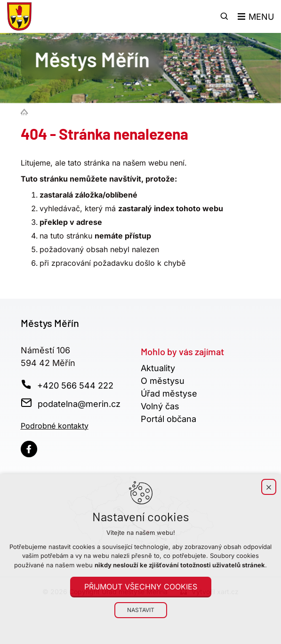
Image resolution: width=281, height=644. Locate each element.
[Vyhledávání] (225, 16)
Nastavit (141, 610)
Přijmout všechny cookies (141, 587)
